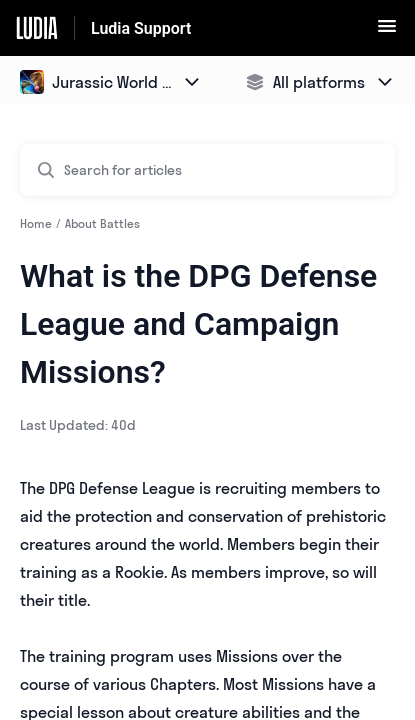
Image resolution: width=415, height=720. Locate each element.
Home (36, 223)
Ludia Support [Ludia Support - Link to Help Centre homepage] (141, 28)
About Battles (102, 223)
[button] (387, 32)
